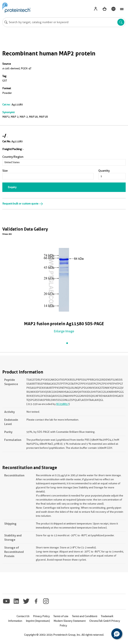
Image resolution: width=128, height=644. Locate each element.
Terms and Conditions (85, 616)
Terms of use (61, 616)
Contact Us (23, 616)
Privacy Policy (41, 616)
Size (5, 171)
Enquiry (12, 187)
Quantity (104, 171)
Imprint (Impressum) (38, 621)
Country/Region (13, 157)
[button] (117, 634)
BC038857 (63, 404)
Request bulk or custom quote (23, 204)
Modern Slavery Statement (70, 621)
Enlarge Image (64, 331)
